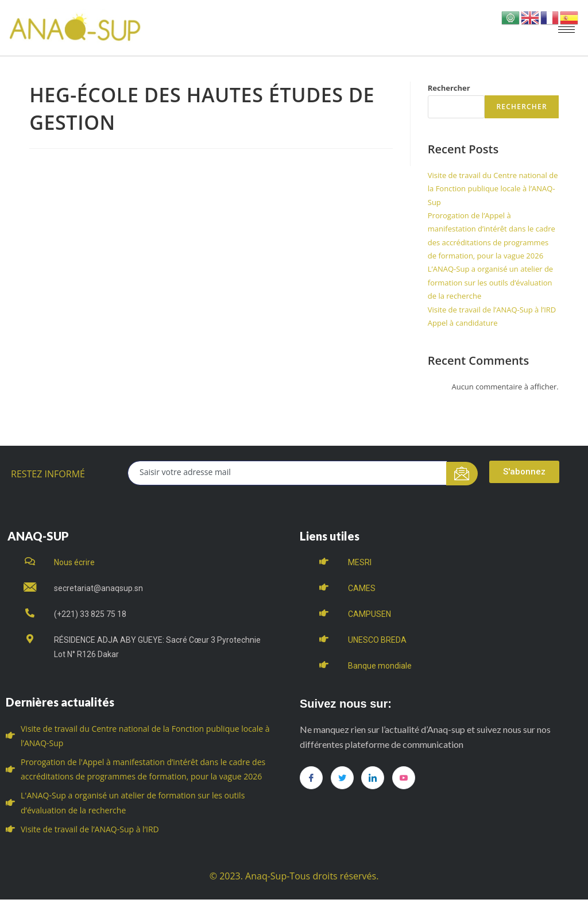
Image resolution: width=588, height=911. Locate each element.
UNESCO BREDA (377, 640)
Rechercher (449, 88)
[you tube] (404, 778)
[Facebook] (311, 778)
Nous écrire (74, 562)
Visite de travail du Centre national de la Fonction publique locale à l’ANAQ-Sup (493, 189)
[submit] (462, 474)
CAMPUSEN (370, 614)
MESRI (360, 562)
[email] (287, 473)
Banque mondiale (380, 666)
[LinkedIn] (373, 778)
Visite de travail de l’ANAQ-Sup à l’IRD (492, 310)
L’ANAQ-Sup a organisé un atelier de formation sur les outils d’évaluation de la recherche (490, 282)
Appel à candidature (463, 323)
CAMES (362, 588)
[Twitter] (342, 778)
